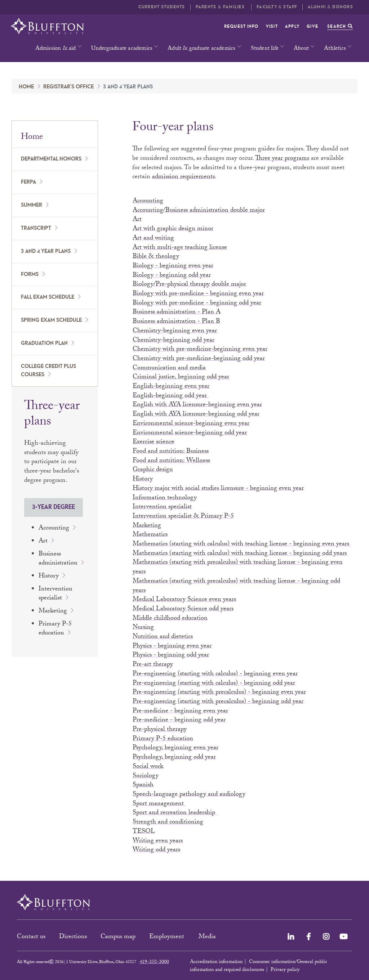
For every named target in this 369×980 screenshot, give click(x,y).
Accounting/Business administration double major (199, 211)
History (49, 577)
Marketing (53, 612)
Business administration (58, 559)
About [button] (301, 49)
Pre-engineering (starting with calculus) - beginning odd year (214, 684)
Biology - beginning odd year (172, 276)
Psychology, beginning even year (175, 748)
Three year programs (282, 159)
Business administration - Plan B (176, 322)
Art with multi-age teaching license (180, 248)
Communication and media (169, 368)
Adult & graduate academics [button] (201, 49)
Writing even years (158, 841)
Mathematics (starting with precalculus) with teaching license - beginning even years (238, 568)
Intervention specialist (55, 594)
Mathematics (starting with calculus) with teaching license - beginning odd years (240, 554)
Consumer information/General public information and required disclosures (259, 966)
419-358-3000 (154, 962)
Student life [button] (265, 49)
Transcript (36, 228)
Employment (168, 937)
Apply (292, 27)
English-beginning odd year (171, 396)
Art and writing (153, 239)
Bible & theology (156, 257)
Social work (148, 767)
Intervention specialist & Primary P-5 (183, 517)
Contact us (31, 937)
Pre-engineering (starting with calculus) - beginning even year (215, 674)
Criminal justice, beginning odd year (181, 377)
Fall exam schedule (48, 297)
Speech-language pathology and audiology (189, 795)
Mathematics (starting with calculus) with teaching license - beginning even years (242, 544)
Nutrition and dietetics (163, 637)
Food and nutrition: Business (171, 452)
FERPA (28, 182)
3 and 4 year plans (46, 251)
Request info (241, 27)
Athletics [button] (335, 49)
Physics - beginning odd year (171, 656)
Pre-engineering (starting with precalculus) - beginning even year (219, 693)
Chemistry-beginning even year (175, 331)
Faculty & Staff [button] (277, 7)
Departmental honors (51, 159)
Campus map (118, 937)
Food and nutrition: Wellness (171, 461)
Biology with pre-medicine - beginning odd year (197, 304)
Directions (73, 937)
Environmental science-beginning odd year (190, 433)
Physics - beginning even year (172, 647)
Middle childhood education (170, 619)
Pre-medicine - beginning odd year (179, 720)
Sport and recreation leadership (175, 813)
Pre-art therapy (153, 665)
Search (340, 27)
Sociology (146, 776)
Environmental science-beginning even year (191, 424)
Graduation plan (44, 343)
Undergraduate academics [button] (122, 49)
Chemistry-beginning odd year (174, 341)
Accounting (54, 529)
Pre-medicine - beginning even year (180, 711)
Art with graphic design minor (173, 229)
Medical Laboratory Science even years (184, 600)
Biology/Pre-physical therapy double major (189, 285)
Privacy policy (285, 970)
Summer (32, 205)
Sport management (159, 804)
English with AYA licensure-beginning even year (197, 405)
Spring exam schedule (51, 320)
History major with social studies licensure (218, 489)
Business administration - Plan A (177, 313)
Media (208, 937)
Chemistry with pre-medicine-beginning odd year (199, 359)
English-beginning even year (171, 387)
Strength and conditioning (168, 823)
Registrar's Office (68, 87)
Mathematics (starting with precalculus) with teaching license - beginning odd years (236, 586)
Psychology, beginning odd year (174, 758)
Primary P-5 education (55, 629)
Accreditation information (216, 962)
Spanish (143, 785)
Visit (272, 27)
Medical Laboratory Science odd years (183, 609)
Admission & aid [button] (56, 49)
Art (43, 542)
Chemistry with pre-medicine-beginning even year (200, 350)
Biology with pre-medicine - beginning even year (198, 294)
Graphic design (153, 470)
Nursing (143, 628)
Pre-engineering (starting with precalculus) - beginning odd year (218, 702)
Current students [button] (162, 7)
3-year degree (54, 507)
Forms (30, 274)
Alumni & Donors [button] (330, 7)
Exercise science (154, 442)
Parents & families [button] (221, 7)
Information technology (165, 498)
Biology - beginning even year (173, 266)
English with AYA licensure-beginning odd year (196, 415)
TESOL (144, 832)
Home (26, 87)
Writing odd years (156, 850)
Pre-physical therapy (160, 730)
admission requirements (183, 177)
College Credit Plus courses (48, 371)
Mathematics (150, 535)
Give (312, 27)
